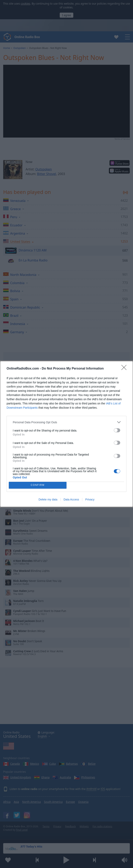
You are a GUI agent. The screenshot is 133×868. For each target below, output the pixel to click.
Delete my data (48, 499)
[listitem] (66, 422)
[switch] (117, 430)
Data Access (71, 499)
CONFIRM (38, 485)
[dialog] (66, 434)
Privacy (90, 499)
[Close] (125, 369)
